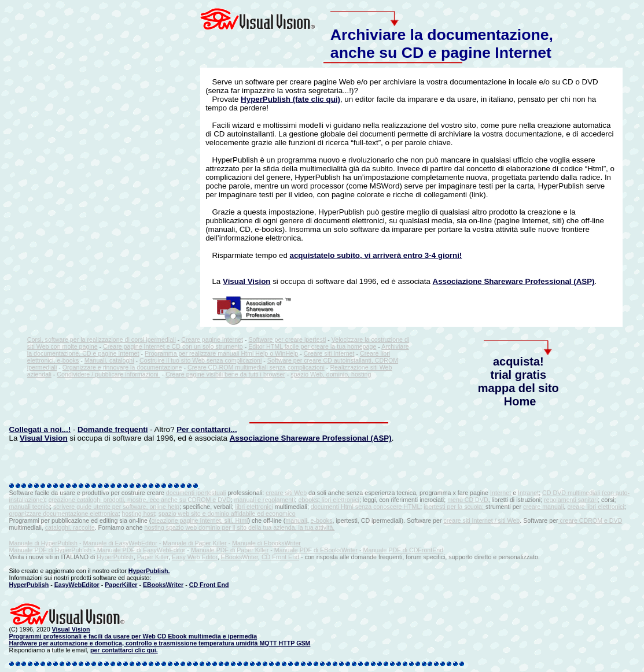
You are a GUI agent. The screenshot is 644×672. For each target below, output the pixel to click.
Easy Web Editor (195, 557)
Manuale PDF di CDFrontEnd (404, 550)
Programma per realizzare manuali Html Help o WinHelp (221, 353)
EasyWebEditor (77, 585)
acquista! (518, 361)
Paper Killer (153, 557)
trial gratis (518, 375)
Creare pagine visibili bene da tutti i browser (225, 374)
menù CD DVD (468, 500)
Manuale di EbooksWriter (266, 543)
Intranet (528, 493)
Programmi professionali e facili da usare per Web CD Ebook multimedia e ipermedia (133, 636)
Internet (501, 493)
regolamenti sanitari (571, 500)
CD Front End (280, 557)
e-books (322, 520)
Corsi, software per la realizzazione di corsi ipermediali (102, 339)
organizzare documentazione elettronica (64, 514)
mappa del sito (518, 388)
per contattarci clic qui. (124, 650)
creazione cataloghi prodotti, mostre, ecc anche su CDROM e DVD (140, 500)
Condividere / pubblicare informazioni (108, 374)
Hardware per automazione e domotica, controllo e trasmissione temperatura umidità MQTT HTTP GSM (160, 643)
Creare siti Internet (329, 353)
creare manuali (543, 507)
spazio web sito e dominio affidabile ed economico (227, 514)
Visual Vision (246, 281)
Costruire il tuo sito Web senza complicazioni (200, 360)
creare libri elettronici (595, 507)
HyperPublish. (149, 571)
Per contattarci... (207, 429)
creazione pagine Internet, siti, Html (199, 520)
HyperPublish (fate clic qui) (290, 99)
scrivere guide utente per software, (101, 507)
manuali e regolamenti (265, 500)
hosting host (138, 514)
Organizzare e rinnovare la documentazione (122, 367)
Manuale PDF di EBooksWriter (316, 550)
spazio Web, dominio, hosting (331, 374)
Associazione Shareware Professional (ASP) (514, 281)
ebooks (308, 500)
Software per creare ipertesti (287, 339)
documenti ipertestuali (196, 493)
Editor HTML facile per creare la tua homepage (312, 346)
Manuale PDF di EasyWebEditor (141, 550)
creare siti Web (286, 493)
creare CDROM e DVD (590, 520)
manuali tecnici (30, 507)
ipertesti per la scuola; (455, 507)
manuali (296, 520)
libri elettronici (341, 500)
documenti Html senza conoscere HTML (366, 507)
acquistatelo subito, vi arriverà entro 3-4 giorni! (376, 255)
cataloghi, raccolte (70, 527)
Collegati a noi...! (40, 429)
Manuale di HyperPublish (43, 543)
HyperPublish (115, 557)
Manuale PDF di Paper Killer (230, 550)
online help (164, 507)
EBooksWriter (240, 557)
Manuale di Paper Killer (194, 543)
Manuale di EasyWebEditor (120, 543)
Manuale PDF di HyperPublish (51, 550)
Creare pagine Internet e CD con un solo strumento (173, 346)
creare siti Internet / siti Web (481, 520)
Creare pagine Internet (212, 339)
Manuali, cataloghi (109, 360)
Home (520, 401)
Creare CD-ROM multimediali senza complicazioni (256, 367)
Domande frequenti (113, 429)
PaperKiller (121, 585)
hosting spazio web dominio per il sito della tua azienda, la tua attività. (240, 527)
